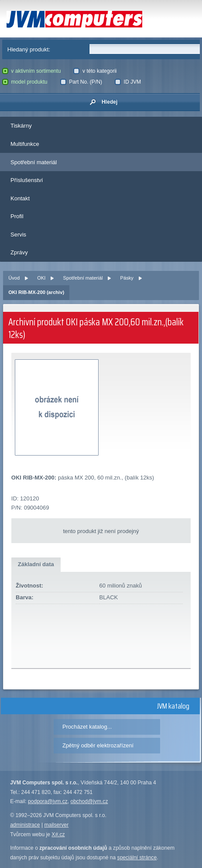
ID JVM (128, 82)
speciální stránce (137, 858)
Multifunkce (25, 144)
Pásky (127, 278)
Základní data (36, 564)
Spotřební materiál (34, 162)
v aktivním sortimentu (32, 71)
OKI (41, 278)
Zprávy (19, 252)
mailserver (56, 825)
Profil (17, 216)
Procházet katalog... (87, 727)
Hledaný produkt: (29, 49)
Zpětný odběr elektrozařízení (98, 745)
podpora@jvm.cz (48, 801)
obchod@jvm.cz (89, 801)
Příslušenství (27, 180)
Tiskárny (21, 126)
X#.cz (58, 834)
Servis (18, 235)
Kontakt (20, 198)
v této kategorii (95, 71)
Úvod (14, 278)
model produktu (25, 82)
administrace (25, 825)
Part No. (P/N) (81, 82)
